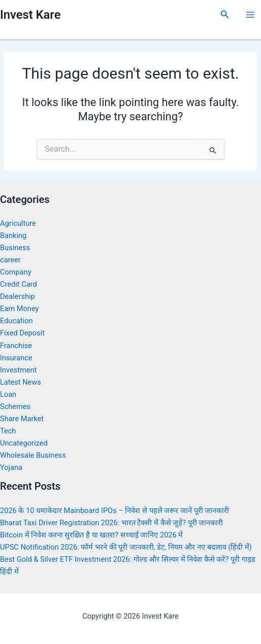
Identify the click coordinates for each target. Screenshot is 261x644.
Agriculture (18, 223)
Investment (18, 370)
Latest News (21, 382)
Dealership (18, 296)
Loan (8, 394)
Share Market (22, 419)
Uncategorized (24, 443)
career (10, 260)
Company (16, 272)
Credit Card (19, 284)
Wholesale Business (33, 455)
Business (15, 248)
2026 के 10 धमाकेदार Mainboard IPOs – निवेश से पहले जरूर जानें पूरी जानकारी (115, 511)
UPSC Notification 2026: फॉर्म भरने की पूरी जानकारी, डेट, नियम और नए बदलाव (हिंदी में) (126, 547)
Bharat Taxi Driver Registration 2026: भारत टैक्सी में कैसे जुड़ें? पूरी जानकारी (111, 523)
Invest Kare (30, 15)
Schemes (15, 406)
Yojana (11, 467)
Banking (13, 235)
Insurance (16, 358)
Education (17, 321)
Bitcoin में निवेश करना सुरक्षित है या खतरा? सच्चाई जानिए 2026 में (91, 535)
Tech (8, 431)
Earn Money (19, 309)
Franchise (16, 346)
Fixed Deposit (22, 333)
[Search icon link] (225, 14)
